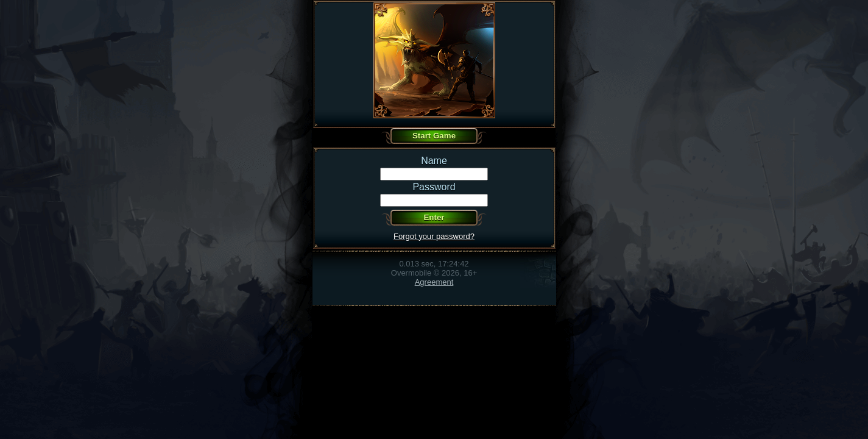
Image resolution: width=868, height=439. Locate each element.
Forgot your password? (434, 236)
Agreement (434, 282)
